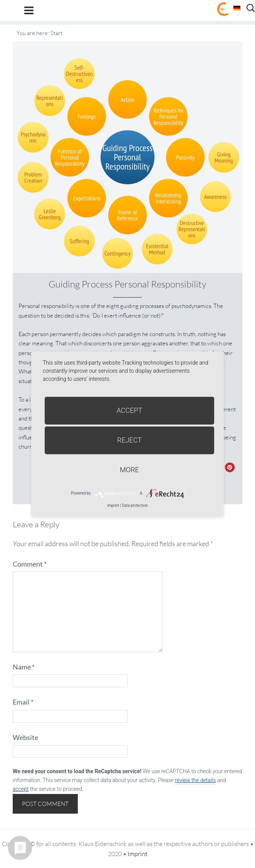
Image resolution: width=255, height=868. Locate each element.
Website (25, 737)
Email (23, 702)
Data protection (135, 505)
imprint (113, 505)
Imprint (138, 854)
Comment (30, 564)
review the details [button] (195, 780)
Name (24, 667)
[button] (230, 467)
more (129, 470)
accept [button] (21, 789)
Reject (129, 440)
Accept (130, 410)
